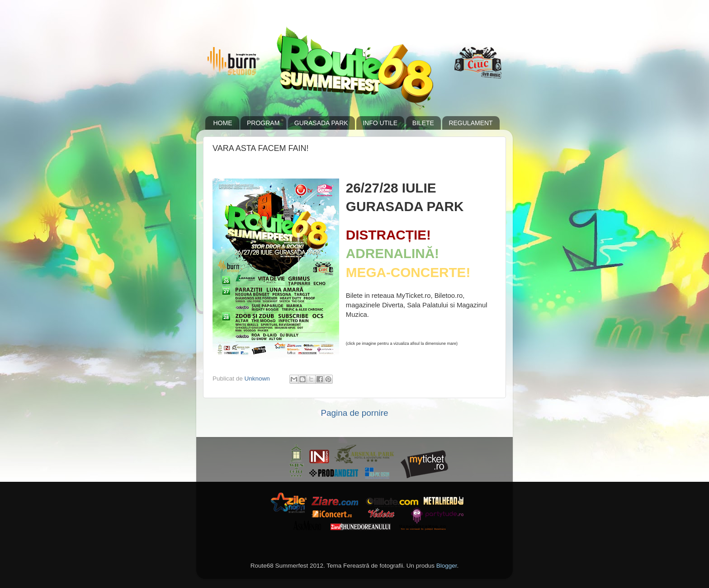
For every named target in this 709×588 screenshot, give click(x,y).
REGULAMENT (470, 123)
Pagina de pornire (354, 413)
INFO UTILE (380, 123)
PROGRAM (263, 123)
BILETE (423, 123)
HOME (223, 123)
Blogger (447, 566)
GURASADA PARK (321, 123)
